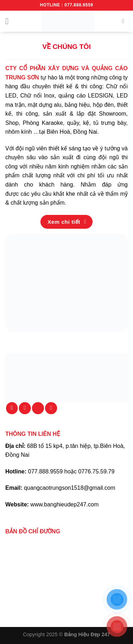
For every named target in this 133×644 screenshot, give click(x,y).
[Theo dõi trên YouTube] (51, 408)
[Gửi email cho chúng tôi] (25, 408)
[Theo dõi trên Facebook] (12, 408)
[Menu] (10, 21)
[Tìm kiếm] (125, 21)
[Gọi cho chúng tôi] (38, 408)
